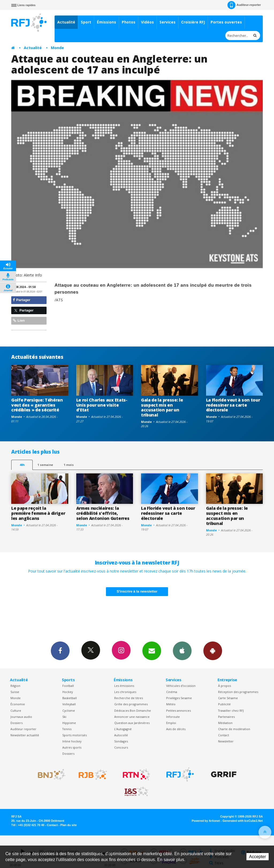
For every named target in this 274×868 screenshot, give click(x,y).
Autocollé (121, 735)
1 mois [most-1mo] (69, 465)
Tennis (67, 729)
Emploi (171, 723)
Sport (86, 22)
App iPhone (182, 651)
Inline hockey (72, 741)
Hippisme (69, 723)
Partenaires (226, 717)
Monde (57, 48)
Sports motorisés (75, 735)
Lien (19, 320)
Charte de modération (234, 729)
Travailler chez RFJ (231, 711)
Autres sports (72, 747)
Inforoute (173, 717)
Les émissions (124, 686)
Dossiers (16, 723)
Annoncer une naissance (132, 717)
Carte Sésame (228, 698)
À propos (224, 686)
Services (168, 22)
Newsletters (152, 651)
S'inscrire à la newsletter (137, 591)
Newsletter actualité (25, 735)
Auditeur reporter (23, 729)
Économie (18, 704)
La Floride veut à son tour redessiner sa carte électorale (233, 405)
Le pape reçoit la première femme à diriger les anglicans (38, 513)
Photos (129, 22)
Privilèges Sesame (179, 698)
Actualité (66, 22)
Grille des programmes (131, 704)
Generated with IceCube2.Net (243, 821)
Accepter (258, 857)
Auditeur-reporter (244, 5)
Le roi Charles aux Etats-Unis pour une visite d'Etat (102, 405)
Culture (16, 711)
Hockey (68, 692)
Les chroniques (125, 692)
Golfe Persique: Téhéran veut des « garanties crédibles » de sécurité (37, 405)
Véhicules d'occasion (181, 686)
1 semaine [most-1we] (45, 465)
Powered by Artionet (206, 821)
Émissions (106, 22)
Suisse (15, 692)
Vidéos (147, 22)
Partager (22, 300)
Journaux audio (21, 717)
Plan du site (68, 825)
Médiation (225, 723)
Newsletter (226, 741)
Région (15, 686)
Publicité (224, 704)
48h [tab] (22, 465)
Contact (224, 735)
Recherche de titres (129, 698)
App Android (213, 651)
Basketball (70, 698)
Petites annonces (178, 711)
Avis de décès (176, 729)
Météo (171, 704)
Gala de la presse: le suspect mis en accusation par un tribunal (162, 408)
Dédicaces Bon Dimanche (133, 711)
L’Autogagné (123, 729)
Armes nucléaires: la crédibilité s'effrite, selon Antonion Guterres (103, 513)
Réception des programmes (238, 692)
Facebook (60, 651)
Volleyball (69, 704)
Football (68, 686)
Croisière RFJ (193, 22)
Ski (64, 717)
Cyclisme (69, 711)
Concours (121, 747)
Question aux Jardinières (132, 723)
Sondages (121, 741)
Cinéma (172, 692)
